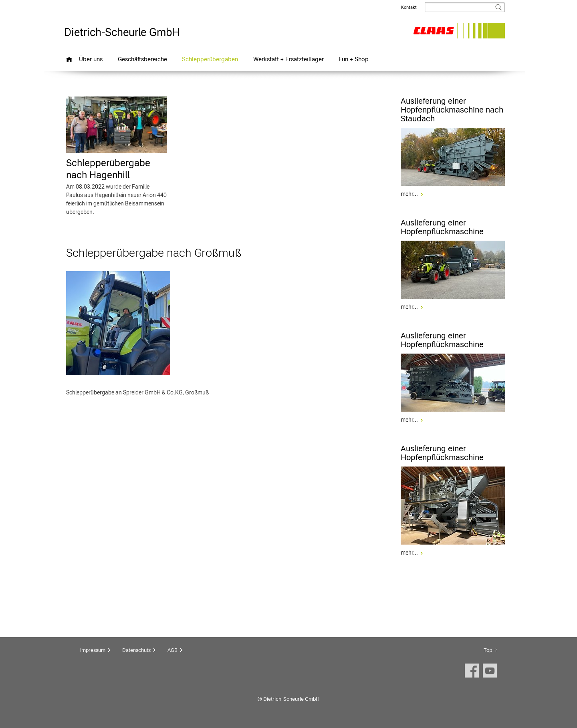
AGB (172, 650)
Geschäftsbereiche (142, 59)
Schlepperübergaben (210, 59)
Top (488, 650)
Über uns (91, 59)
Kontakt (409, 7)
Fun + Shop (354, 59)
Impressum (93, 650)
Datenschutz (136, 650)
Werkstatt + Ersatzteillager (288, 59)
